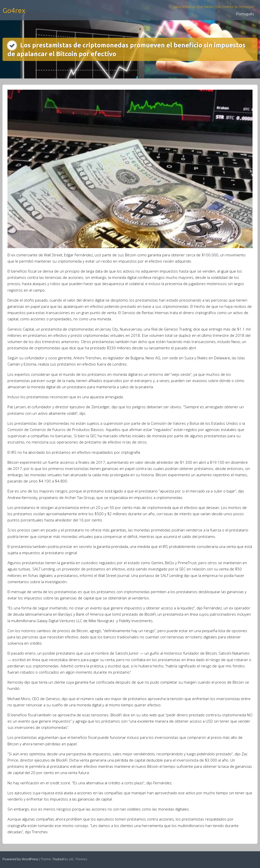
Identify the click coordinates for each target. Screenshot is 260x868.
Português (245, 14)
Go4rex (14, 10)
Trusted (58, 859)
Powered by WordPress (20, 859)
